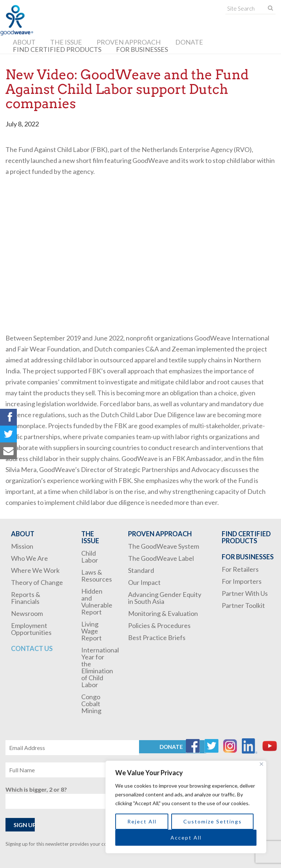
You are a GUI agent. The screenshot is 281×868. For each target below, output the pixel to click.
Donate (189, 42)
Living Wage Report (91, 631)
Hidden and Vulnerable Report (97, 601)
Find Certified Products (57, 49)
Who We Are (29, 558)
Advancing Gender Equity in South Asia (165, 598)
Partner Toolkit (243, 605)
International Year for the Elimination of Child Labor (100, 667)
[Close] (261, 764)
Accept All (186, 837)
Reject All (142, 821)
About (24, 42)
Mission (22, 546)
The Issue (66, 42)
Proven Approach (129, 42)
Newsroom (27, 613)
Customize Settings (213, 821)
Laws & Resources (97, 576)
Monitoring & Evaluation (163, 613)
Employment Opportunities (31, 629)
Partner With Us (245, 593)
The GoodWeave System (164, 546)
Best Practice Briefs (157, 637)
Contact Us (32, 648)
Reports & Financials (26, 598)
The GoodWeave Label (161, 558)
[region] (186, 807)
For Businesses (142, 49)
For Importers (242, 581)
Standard (141, 570)
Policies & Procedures (159, 625)
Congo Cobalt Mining (91, 704)
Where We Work (35, 570)
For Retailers (240, 569)
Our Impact (144, 582)
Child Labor (90, 557)
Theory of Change (37, 582)
